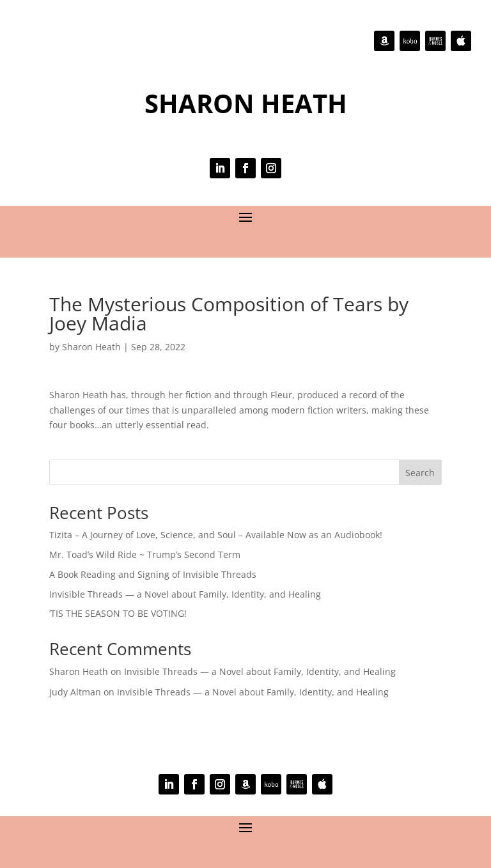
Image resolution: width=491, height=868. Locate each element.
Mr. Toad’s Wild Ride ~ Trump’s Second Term (145, 554)
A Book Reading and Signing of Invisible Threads (153, 574)
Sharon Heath (91, 347)
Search (420, 473)
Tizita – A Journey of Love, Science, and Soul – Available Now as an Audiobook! (216, 535)
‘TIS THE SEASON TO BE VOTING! (118, 613)
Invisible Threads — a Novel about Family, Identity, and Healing (185, 594)
